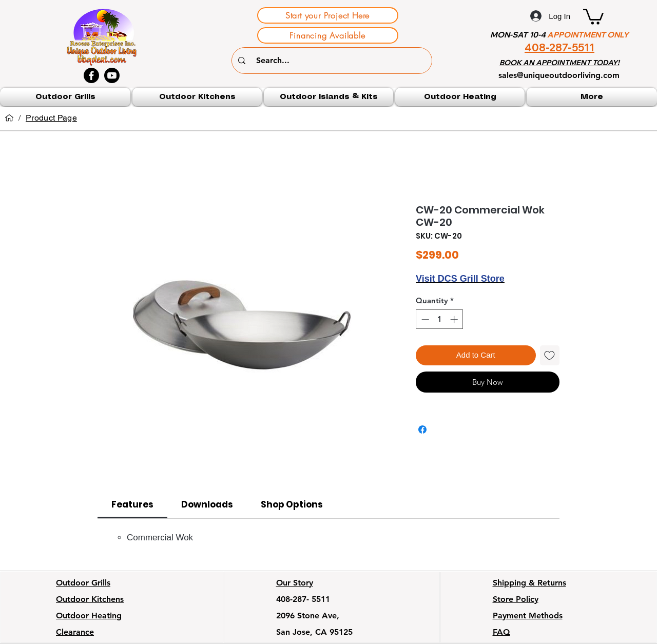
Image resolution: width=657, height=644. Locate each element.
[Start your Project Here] (328, 15)
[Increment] (455, 319)
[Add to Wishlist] (550, 355)
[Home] (9, 118)
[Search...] (333, 61)
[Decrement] (424, 319)
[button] (593, 16)
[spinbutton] (440, 319)
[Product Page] (51, 118)
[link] (132, 504)
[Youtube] (112, 75)
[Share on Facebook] (422, 430)
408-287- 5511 (303, 599)
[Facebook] (91, 75)
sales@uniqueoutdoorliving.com (559, 75)
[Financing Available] (328, 35)
